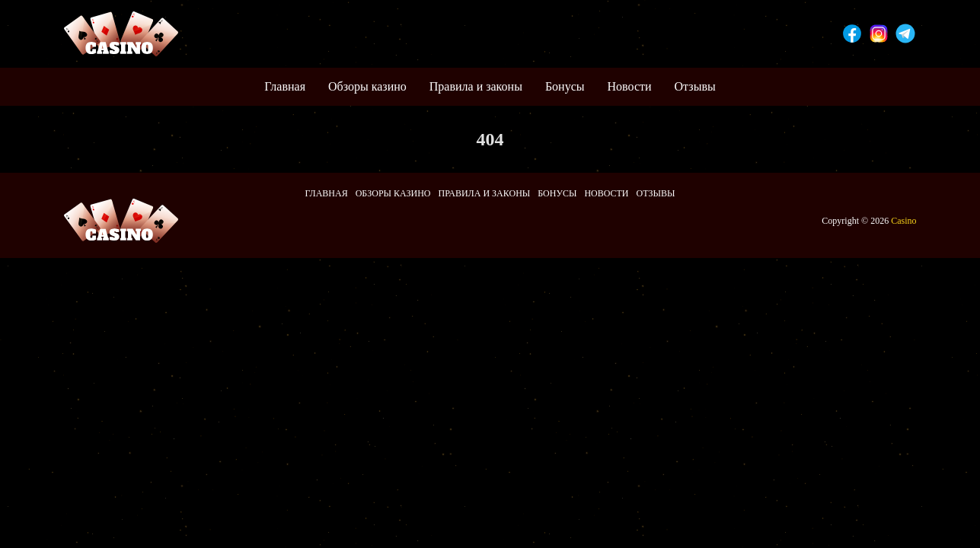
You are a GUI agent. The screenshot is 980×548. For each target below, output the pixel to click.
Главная (285, 86)
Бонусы (565, 86)
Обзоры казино (367, 86)
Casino (903, 221)
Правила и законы (476, 86)
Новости (630, 86)
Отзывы (695, 86)
